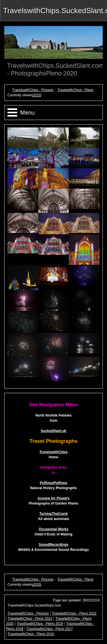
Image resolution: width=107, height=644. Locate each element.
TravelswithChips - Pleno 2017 (50, 629)
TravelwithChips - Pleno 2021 (30, 619)
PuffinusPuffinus (54, 483)
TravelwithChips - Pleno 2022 (74, 613)
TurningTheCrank (53, 514)
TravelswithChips (53, 452)
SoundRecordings (53, 545)
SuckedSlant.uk (53, 431)
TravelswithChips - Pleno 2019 (40, 624)
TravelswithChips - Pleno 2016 (31, 634)
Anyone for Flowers (53, 498)
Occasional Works (54, 529)
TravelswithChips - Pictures (33, 90)
